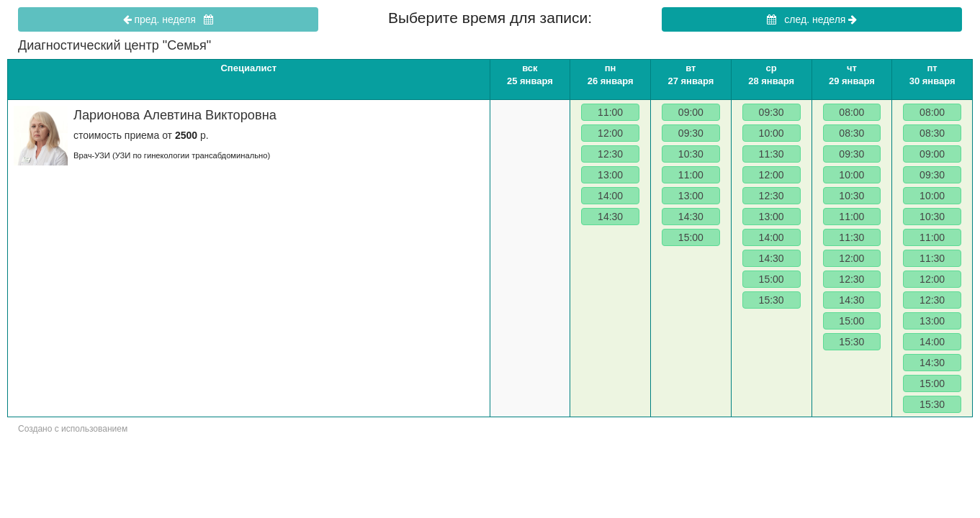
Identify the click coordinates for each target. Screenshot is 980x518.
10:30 (691, 154)
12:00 (610, 133)
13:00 (610, 175)
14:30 (610, 217)
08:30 (851, 133)
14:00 (610, 196)
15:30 (772, 300)
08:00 (851, 112)
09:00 (691, 112)
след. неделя (812, 19)
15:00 (691, 237)
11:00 (610, 112)
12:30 (610, 154)
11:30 (772, 154)
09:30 (691, 133)
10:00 (772, 133)
